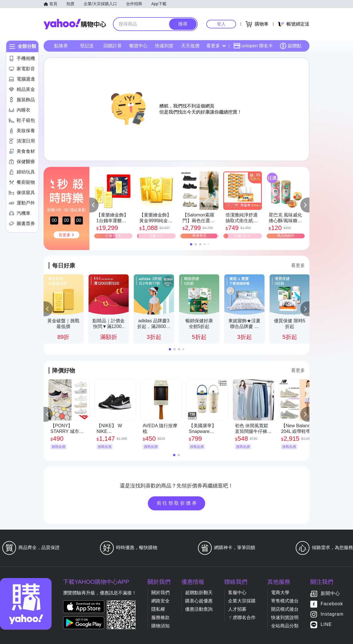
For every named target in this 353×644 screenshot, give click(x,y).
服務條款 (160, 617)
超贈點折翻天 (199, 593)
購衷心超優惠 (199, 601)
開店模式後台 (285, 609)
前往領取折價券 (177, 503)
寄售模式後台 (285, 601)
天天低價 (190, 46)
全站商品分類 (285, 626)
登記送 (87, 46)
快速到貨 (164, 46)
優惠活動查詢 (199, 609)
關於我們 (160, 593)
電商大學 (280, 593)
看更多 (216, 46)
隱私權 (158, 609)
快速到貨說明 (285, 617)
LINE (326, 625)
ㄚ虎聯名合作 (242, 617)
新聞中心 (330, 594)
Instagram (332, 614)
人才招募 (237, 609)
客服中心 (237, 593)
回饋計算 (113, 46)
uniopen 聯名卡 (253, 46)
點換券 (61, 46)
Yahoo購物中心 (75, 24)
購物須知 (160, 626)
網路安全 (160, 601)
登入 (221, 24)
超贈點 (291, 46)
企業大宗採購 (242, 601)
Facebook (332, 604)
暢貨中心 (138, 46)
